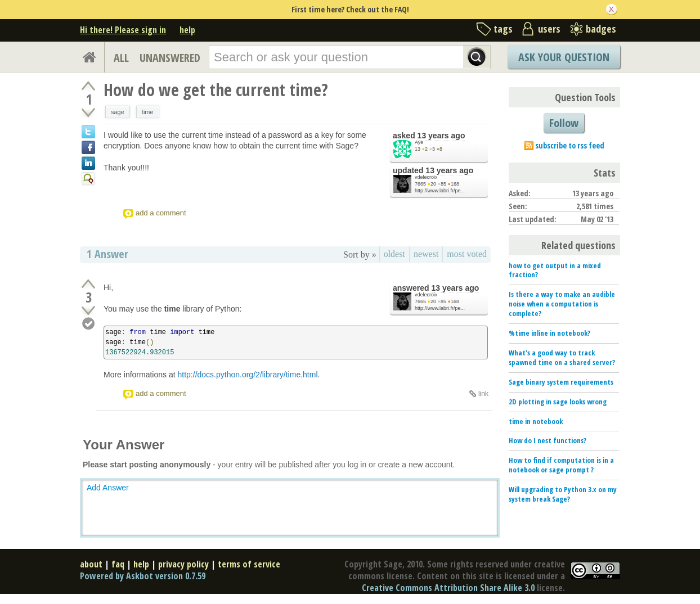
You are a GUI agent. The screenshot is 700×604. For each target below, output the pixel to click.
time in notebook (536, 421)
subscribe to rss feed (570, 145)
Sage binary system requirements (561, 382)
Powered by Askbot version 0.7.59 (143, 576)
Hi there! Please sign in (123, 30)
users (549, 29)
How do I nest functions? (548, 440)
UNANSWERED (170, 58)
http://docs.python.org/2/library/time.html (248, 375)
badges (601, 29)
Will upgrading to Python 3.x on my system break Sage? (563, 494)
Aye (419, 142)
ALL (121, 58)
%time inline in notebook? (549, 333)
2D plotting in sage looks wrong (558, 402)
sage (118, 112)
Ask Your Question (564, 57)
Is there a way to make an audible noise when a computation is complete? (562, 304)
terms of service (249, 564)
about (91, 564)
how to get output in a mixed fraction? (555, 270)
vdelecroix (426, 177)
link (483, 394)
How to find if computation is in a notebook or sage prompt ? (561, 465)
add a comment (161, 213)
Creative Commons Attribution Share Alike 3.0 (448, 588)
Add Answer (108, 488)
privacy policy (183, 564)
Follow (564, 123)
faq (118, 564)
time (148, 112)
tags (503, 29)
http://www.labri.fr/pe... (440, 191)
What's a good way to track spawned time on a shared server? (562, 357)
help (187, 30)
